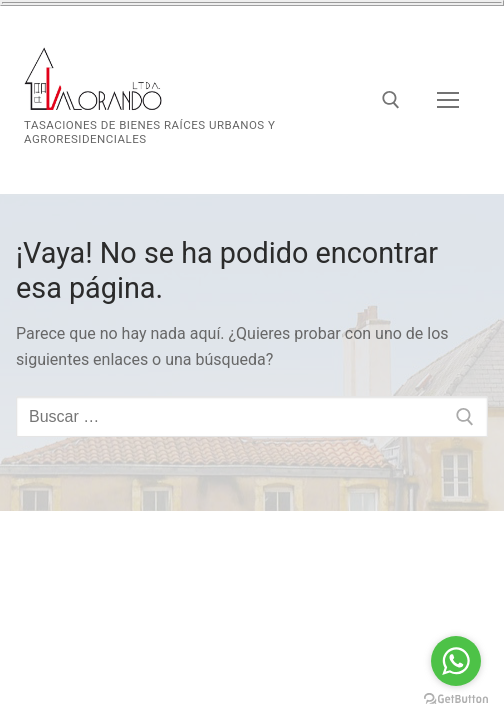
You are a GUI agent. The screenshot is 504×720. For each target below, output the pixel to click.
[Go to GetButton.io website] (456, 699)
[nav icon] (448, 100)
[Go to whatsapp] (456, 661)
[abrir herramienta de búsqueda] (391, 100)
